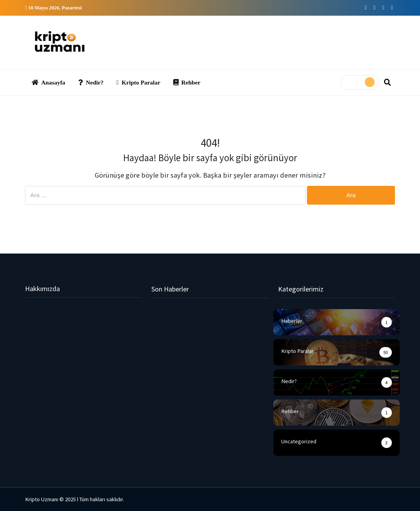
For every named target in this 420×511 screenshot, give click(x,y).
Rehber (187, 82)
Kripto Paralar (138, 82)
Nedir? (91, 82)
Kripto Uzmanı (42, 499)
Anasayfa (48, 82)
